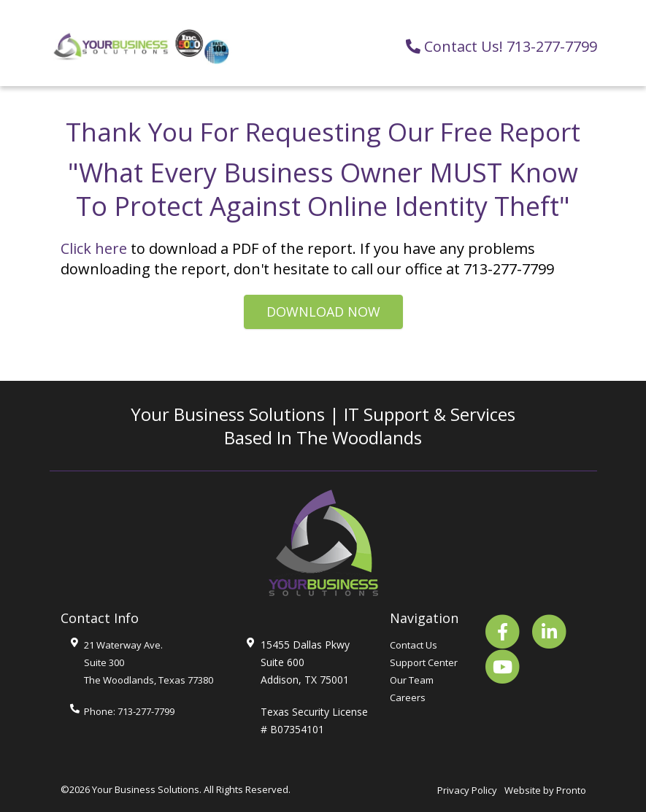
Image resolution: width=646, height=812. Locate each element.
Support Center (424, 662)
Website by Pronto (545, 790)
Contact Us (414, 645)
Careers (408, 697)
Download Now (323, 312)
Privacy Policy (467, 790)
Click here (94, 248)
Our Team (412, 680)
